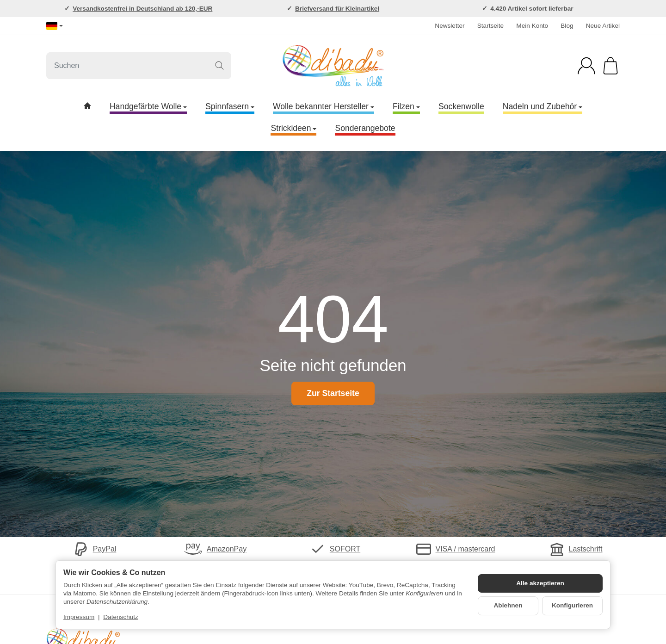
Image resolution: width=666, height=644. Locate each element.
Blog (567, 26)
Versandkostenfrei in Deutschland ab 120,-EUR (142, 9)
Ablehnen (508, 605)
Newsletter (450, 26)
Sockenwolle (461, 106)
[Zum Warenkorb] (610, 66)
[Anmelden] (586, 66)
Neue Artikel (603, 26)
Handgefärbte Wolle (148, 106)
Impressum (79, 617)
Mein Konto (532, 26)
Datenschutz (121, 617)
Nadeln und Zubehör (543, 106)
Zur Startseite (333, 393)
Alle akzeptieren (540, 583)
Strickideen (293, 128)
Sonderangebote (365, 128)
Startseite (490, 26)
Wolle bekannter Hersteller (324, 106)
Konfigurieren (572, 605)
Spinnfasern (230, 106)
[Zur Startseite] (333, 66)
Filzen (406, 106)
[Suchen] (139, 66)
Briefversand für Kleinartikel (337, 9)
